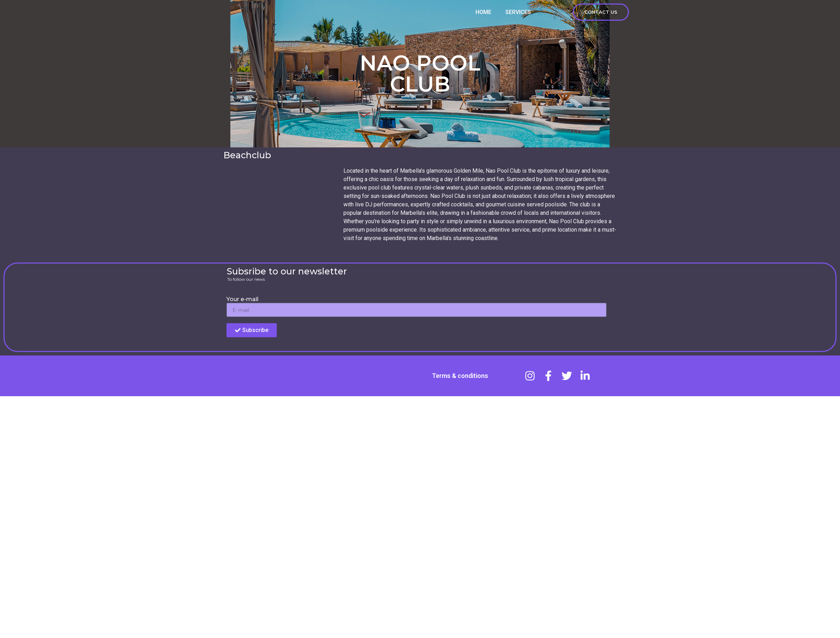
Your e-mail (242, 300)
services (518, 15)
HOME (483, 15)
